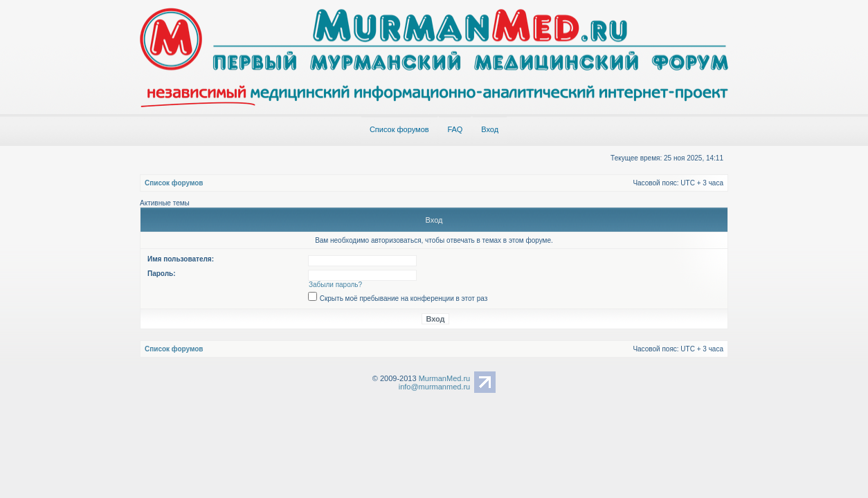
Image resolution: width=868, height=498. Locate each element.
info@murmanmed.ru (434, 387)
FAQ (455, 129)
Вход (490, 129)
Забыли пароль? (335, 285)
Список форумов (399, 129)
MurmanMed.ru (445, 378)
